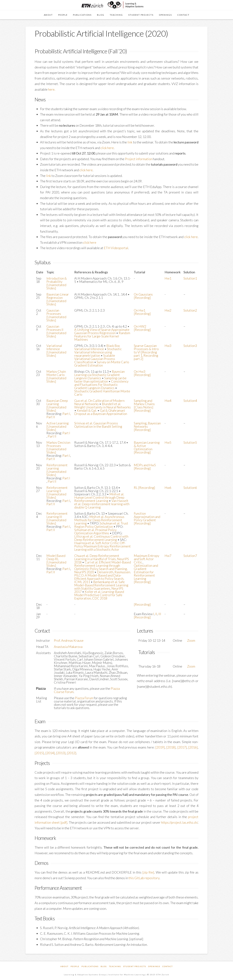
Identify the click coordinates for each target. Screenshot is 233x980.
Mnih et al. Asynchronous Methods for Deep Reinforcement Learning (99, 520)
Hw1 (168, 278)
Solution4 (190, 401)
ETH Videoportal (116, 248)
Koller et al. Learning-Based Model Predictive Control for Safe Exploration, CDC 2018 (99, 595)
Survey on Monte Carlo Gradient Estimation (102, 364)
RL (136, 488)
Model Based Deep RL (56, 557)
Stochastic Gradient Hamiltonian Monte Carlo (102, 393)
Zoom (191, 640)
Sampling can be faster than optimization (100, 380)
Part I (66, 433)
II (156, 614)
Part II (51, 417)
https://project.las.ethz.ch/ (179, 822)
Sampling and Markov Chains (144, 402)
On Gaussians (143, 294)
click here (107, 148)
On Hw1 (140, 310)
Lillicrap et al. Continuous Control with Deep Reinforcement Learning (101, 538)
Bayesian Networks (147, 425)
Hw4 (168, 401)
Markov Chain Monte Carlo (56, 373)
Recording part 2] (146, 357)
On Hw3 (140, 371)
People (75, 966)
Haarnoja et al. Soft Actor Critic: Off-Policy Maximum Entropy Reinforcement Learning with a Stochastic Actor (102, 546)
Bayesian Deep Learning (57, 402)
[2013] (61, 753)
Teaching (115, 966)
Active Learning (58, 423)
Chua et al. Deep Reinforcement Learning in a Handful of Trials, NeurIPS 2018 (102, 559)
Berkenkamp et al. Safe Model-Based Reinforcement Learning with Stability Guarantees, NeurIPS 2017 (101, 587)
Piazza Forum (84, 698)
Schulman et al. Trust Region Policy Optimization (101, 525)
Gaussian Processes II (55, 328)
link (130, 142)
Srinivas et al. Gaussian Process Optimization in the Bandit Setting (98, 425)
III (160, 614)
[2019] (160, 747)
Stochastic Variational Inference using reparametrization (98, 352)
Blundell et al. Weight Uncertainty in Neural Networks (102, 405)
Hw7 (168, 556)
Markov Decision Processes (58, 444)
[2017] (182, 747)
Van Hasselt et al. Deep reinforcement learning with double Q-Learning (102, 504)
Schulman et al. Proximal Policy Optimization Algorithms (95, 531)
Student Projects (135, 966)
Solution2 (190, 310)
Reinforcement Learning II (57, 489)
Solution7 (190, 556)
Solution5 (190, 442)
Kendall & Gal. (87, 410)
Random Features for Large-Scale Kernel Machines (102, 336)
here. (52, 89)
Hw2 (168, 310)
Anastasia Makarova (68, 647)
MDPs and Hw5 (145, 465)
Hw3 (168, 346)
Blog (104, 966)
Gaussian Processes (54, 312)
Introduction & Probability (57, 280)
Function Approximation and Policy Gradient (147, 517)
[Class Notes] (144, 407)
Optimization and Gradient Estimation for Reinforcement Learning (146, 572)
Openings (154, 966)
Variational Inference (54, 347)
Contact (168, 966)
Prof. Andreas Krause (69, 640)
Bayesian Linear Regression (58, 296)
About (64, 966)
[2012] (72, 753)
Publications (90, 966)
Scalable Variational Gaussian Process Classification (95, 359)
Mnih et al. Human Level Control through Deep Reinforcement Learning (99, 497)
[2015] (39, 753)
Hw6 (168, 488)
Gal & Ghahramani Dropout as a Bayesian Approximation (101, 412)
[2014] (50, 753)
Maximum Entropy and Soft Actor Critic (147, 559)
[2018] (171, 747)
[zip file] (148, 872)
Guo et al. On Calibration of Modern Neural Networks (99, 402)
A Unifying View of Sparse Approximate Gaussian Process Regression (102, 331)
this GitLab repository (144, 878)
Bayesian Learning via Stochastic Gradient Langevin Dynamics (99, 375)
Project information (139, 159)
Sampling (140, 423)
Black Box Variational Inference (97, 347)
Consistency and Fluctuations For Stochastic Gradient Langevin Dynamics (101, 385)
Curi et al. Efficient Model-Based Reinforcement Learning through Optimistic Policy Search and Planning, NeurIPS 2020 (103, 567)
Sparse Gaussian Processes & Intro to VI (146, 349)
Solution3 (190, 346)
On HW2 (140, 326)
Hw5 (168, 442)
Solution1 (190, 278)
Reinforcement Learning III (57, 515)
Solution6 (190, 488)
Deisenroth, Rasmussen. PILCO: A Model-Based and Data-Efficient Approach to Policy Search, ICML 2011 (103, 577)
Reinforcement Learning (57, 467)
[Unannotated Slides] (56, 286)
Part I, (67, 414)
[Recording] (142, 298)
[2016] (193, 747)
